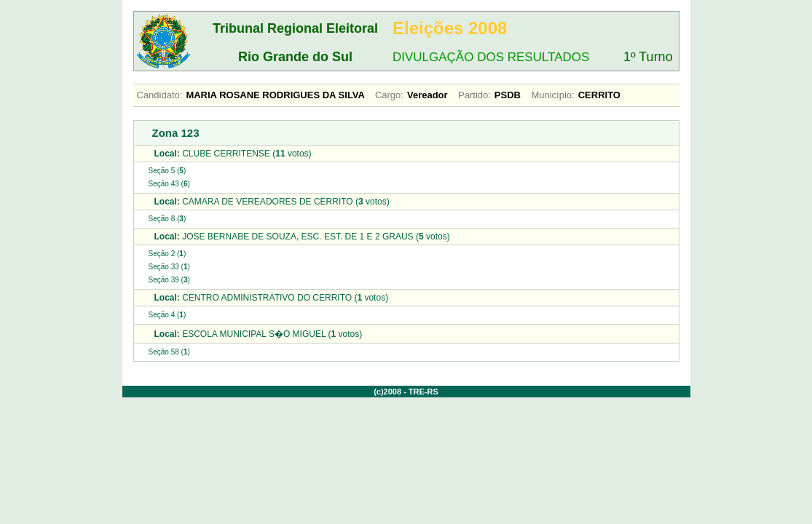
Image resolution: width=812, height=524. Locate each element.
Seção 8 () (167, 219)
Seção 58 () (169, 352)
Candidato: (160, 95)
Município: (552, 95)
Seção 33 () (169, 267)
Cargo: (389, 95)
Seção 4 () (167, 315)
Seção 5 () (167, 171)
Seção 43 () (169, 184)
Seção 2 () (167, 254)
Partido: (474, 95)
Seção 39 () (169, 280)
